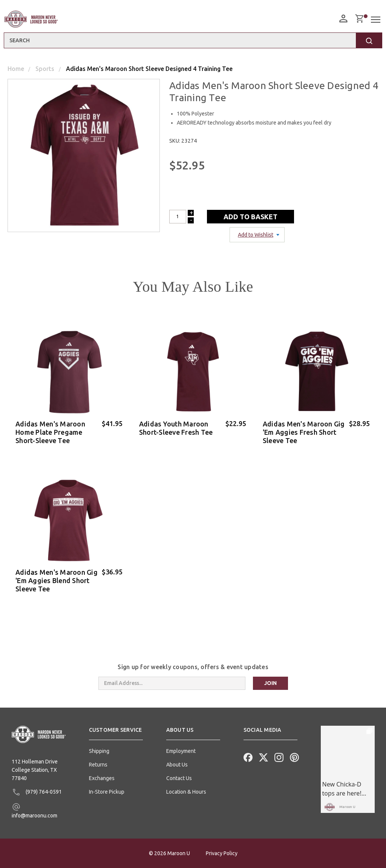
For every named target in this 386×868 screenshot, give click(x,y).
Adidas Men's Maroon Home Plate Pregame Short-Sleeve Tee (50, 432)
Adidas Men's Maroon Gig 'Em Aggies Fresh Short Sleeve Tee (304, 432)
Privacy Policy (222, 853)
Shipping (99, 751)
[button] (116, 733)
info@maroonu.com (34, 810)
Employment (181, 751)
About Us (177, 765)
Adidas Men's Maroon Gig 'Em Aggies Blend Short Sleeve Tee (57, 580)
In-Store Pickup (107, 792)
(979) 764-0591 (37, 792)
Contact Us (179, 778)
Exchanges (102, 778)
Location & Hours (186, 792)
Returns (98, 765)
